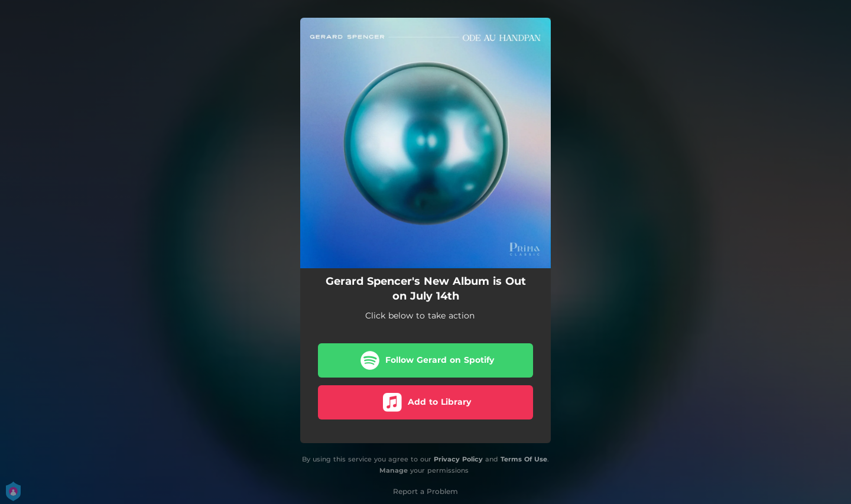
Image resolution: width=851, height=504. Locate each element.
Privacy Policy (458, 459)
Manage (394, 470)
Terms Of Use (524, 459)
